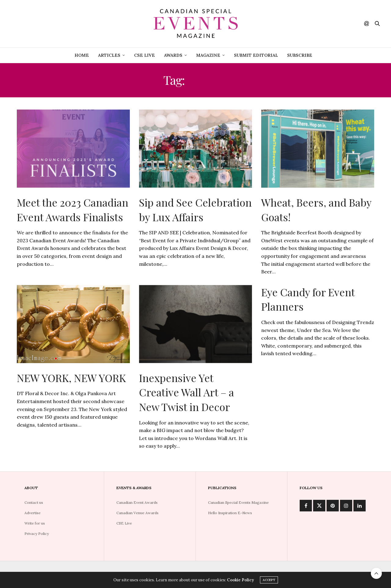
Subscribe (300, 55)
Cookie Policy (240, 580)
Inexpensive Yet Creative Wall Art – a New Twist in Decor (186, 392)
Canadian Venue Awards (137, 513)
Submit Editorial (256, 55)
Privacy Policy (37, 534)
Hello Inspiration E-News (230, 513)
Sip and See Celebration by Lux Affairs (195, 210)
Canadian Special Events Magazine (238, 502)
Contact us (34, 502)
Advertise (33, 513)
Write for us (35, 523)
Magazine (208, 55)
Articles (109, 55)
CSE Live (124, 523)
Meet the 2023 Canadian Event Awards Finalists (73, 210)
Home (82, 55)
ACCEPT (269, 580)
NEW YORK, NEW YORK (71, 378)
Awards (173, 55)
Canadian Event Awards (137, 502)
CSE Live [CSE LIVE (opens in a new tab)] (144, 55)
